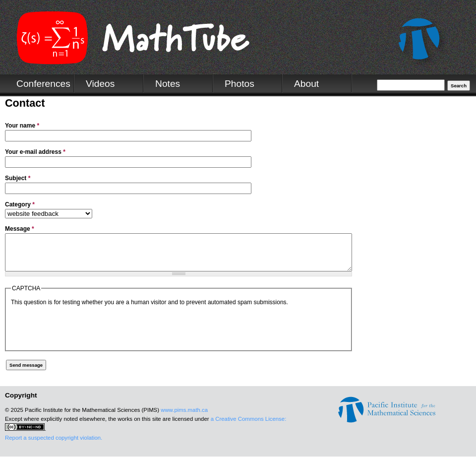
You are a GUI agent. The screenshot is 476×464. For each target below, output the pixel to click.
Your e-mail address (35, 152)
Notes (168, 84)
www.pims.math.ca (184, 417)
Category (20, 204)
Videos (100, 84)
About (306, 84)
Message (20, 229)
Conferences (43, 84)
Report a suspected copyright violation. (54, 445)
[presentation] (86, 333)
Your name (22, 126)
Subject (18, 178)
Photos (239, 84)
